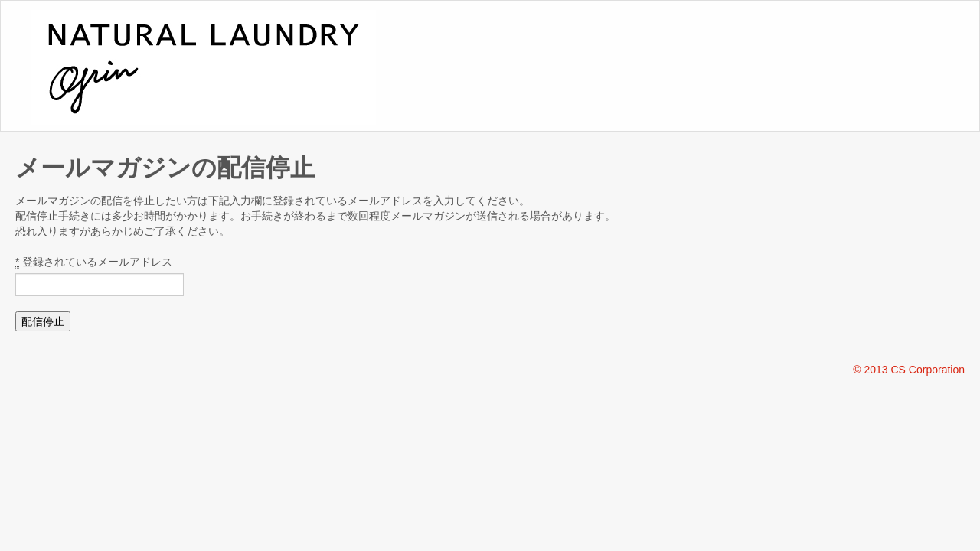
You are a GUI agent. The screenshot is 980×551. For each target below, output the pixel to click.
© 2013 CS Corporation (909, 370)
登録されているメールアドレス (94, 262)
